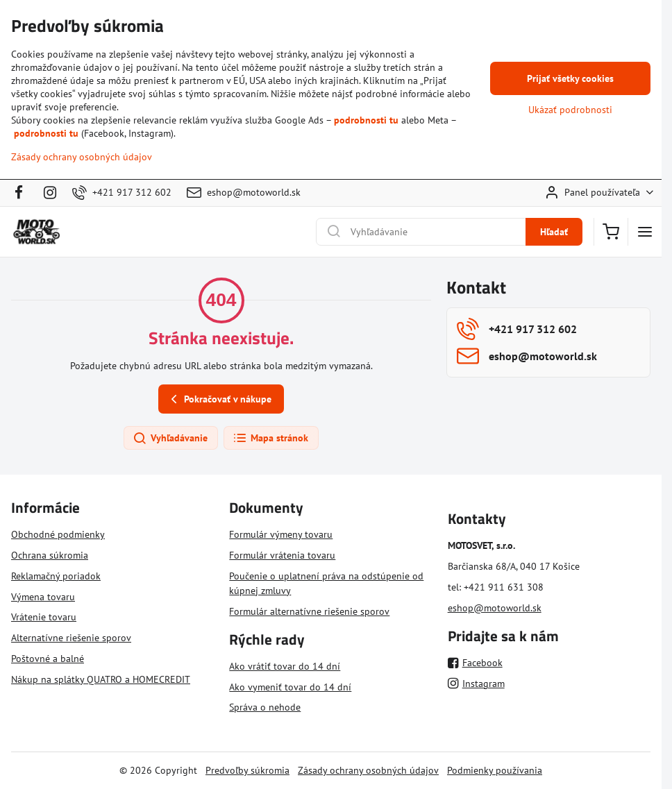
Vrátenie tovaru (44, 617)
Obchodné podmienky (58, 534)
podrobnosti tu (366, 120)
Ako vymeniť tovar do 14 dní (290, 687)
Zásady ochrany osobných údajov (368, 770)
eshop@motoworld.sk (495, 608)
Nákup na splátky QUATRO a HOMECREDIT (101, 679)
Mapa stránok (270, 439)
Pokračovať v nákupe (219, 399)
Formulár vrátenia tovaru (282, 555)
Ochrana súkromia (50, 555)
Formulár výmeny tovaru (281, 534)
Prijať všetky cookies (570, 78)
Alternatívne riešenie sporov (71, 638)
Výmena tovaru (43, 597)
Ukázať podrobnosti (570, 110)
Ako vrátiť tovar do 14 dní (285, 666)
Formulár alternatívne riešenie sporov (309, 611)
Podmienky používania (495, 770)
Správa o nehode (265, 707)
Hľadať (554, 232)
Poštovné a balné (48, 659)
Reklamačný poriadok (56, 576)
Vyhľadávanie (170, 439)
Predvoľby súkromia (247, 770)
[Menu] (645, 232)
